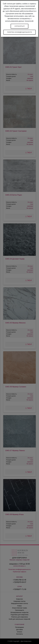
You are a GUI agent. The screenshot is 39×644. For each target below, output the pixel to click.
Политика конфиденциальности (19, 32)
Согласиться (20, 26)
